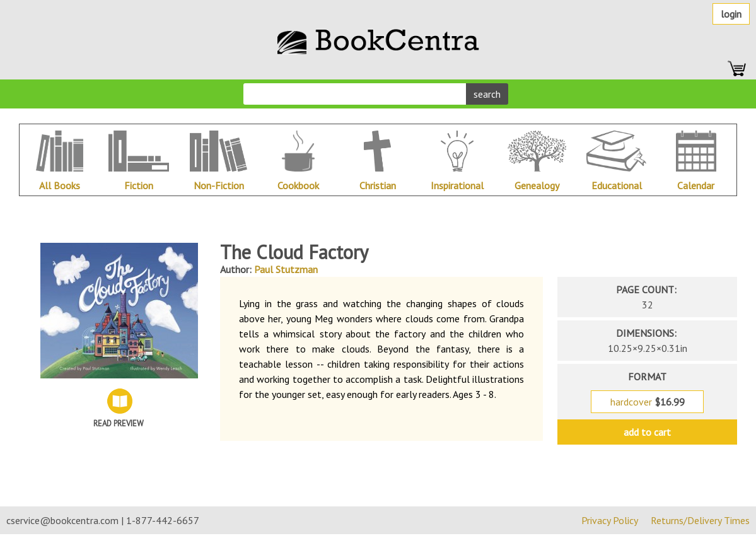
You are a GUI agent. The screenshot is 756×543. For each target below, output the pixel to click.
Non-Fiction (219, 185)
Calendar (696, 185)
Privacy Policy (610, 520)
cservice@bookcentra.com (62, 520)
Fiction (139, 185)
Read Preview (119, 423)
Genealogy (537, 185)
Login (731, 14)
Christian (378, 185)
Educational (617, 185)
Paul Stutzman (286, 269)
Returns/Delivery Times (700, 520)
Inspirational (457, 185)
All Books (60, 185)
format (647, 377)
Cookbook (298, 185)
